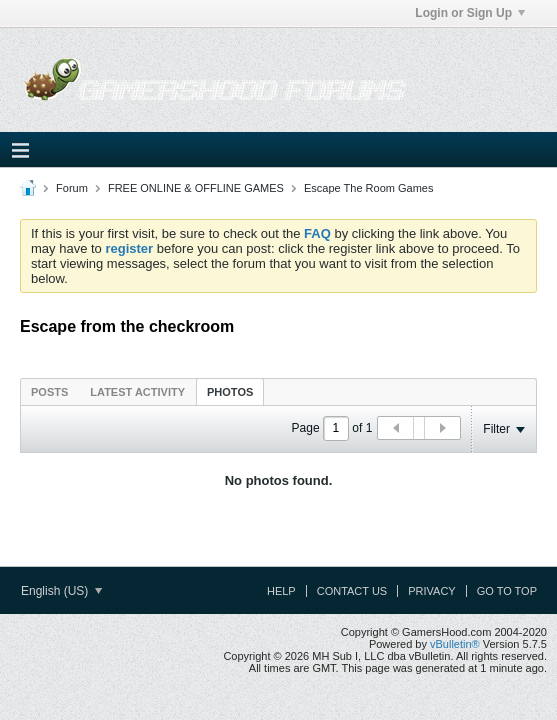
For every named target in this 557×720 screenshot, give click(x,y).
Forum (72, 188)
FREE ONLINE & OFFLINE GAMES (196, 188)
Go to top (507, 591)
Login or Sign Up (470, 13)
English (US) (61, 591)
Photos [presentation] (230, 392)
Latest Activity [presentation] (137, 392)
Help (281, 591)
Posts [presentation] (49, 392)
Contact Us (352, 591)
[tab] (49, 391)
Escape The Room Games (368, 188)
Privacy (431, 591)
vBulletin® (455, 644)
